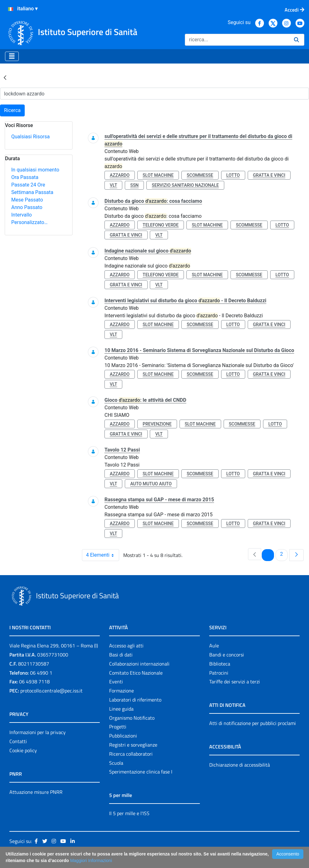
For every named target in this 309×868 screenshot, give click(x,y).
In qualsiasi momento (35, 170)
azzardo (120, 175)
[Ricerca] (237, 40)
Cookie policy (23, 750)
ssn (134, 185)
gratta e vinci (269, 175)
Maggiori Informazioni (91, 860)
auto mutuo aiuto (151, 484)
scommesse (200, 175)
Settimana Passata (32, 192)
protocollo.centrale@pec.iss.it (51, 691)
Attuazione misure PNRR (36, 792)
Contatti (18, 741)
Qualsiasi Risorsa (30, 137)
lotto (233, 175)
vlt (113, 185)
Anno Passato (27, 207)
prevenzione (157, 424)
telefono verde (161, 225)
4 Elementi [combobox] (102, 555)
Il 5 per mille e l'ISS (129, 813)
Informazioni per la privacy (38, 732)
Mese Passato (27, 200)
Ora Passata (25, 177)
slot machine (158, 175)
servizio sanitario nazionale (185, 185)
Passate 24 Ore (28, 185)
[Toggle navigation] (12, 56)
